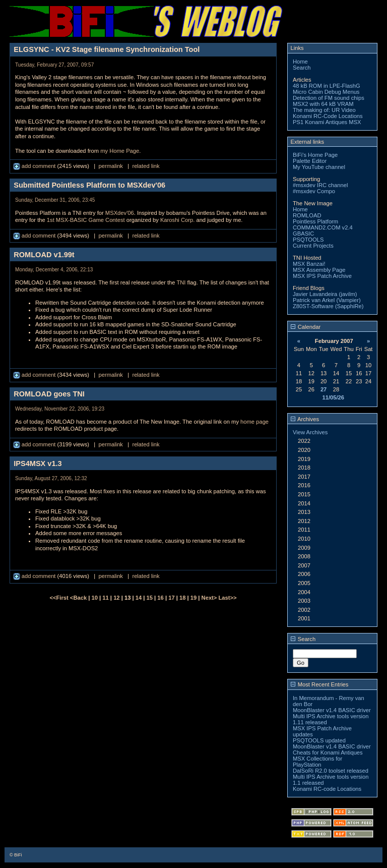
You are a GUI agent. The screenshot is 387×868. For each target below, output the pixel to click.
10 (95, 598)
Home (300, 62)
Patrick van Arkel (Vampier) (327, 300)
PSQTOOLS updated (319, 740)
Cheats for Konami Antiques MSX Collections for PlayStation (328, 759)
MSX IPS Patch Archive (322, 276)
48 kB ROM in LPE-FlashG (327, 86)
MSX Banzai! (309, 264)
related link (146, 166)
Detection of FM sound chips (329, 98)
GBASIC (303, 234)
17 (171, 598)
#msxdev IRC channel (320, 185)
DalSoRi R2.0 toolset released (331, 771)
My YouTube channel (319, 167)
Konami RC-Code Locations (328, 116)
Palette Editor (310, 161)
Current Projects (313, 246)
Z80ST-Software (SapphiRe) (328, 306)
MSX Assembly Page (319, 270)
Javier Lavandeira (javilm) (325, 294)
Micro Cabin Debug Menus (326, 92)
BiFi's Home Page (315, 155)
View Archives (310, 432)
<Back (79, 598)
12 (116, 598)
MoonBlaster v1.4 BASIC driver (332, 710)
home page (254, 422)
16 (160, 598)
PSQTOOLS (308, 240)
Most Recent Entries (320, 684)
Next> (210, 598)
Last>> (227, 598)
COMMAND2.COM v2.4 (323, 227)
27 (324, 389)
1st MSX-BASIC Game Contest (86, 220)
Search (302, 68)
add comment (35, 166)
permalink (111, 166)
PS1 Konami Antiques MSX (327, 122)
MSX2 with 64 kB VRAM (323, 104)
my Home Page (120, 151)
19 (193, 598)
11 (105, 598)
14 (139, 598)
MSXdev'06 (120, 213)
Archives (305, 419)
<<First (59, 598)
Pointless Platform (315, 221)
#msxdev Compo (314, 191)
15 (150, 598)
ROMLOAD (307, 215)
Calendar (306, 327)
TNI (181, 282)
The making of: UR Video (324, 110)
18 (182, 598)
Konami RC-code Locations (327, 789)
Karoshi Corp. (177, 220)
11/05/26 (333, 397)
